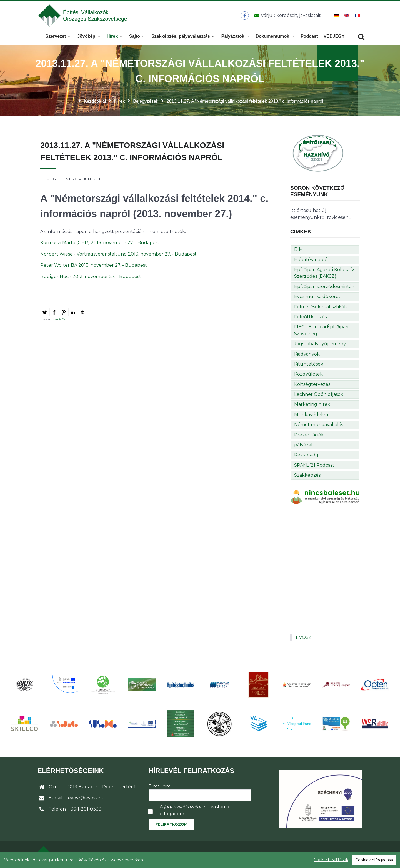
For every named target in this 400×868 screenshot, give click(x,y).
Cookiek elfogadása (374, 860)
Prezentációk (309, 436)
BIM (299, 251)
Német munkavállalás (319, 426)
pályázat (304, 446)
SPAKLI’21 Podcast (314, 467)
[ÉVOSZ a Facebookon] (245, 16)
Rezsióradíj (306, 456)
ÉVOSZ (304, 639)
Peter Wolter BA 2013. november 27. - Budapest (94, 267)
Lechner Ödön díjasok (319, 396)
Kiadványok (307, 356)
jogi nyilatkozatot (183, 808)
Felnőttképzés (310, 318)
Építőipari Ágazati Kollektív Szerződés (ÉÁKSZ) (324, 275)
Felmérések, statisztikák (321, 308)
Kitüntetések (309, 366)
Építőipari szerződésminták (324, 288)
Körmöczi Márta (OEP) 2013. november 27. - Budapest (100, 244)
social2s (60, 321)
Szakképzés (307, 477)
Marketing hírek (312, 406)
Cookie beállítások (331, 860)
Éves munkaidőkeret (317, 298)
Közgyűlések (308, 376)
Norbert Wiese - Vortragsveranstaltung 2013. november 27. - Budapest (118, 256)
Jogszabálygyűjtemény (320, 345)
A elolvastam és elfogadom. (196, 812)
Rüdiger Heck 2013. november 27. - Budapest (91, 278)
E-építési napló (311, 261)
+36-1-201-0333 (85, 811)
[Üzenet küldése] (287, 16)
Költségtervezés (312, 386)
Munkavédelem (312, 416)
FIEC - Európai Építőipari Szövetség (321, 332)
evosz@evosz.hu (87, 800)
